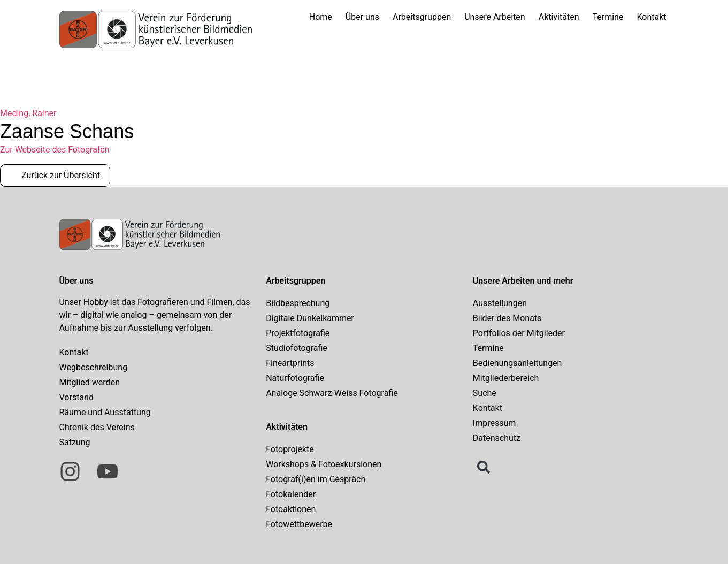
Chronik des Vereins (97, 427)
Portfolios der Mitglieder (519, 333)
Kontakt (651, 17)
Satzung (75, 442)
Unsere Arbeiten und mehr (523, 281)
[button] (484, 467)
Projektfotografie (298, 333)
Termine (608, 17)
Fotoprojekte (290, 449)
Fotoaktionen (291, 509)
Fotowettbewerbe (299, 524)
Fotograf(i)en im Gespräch (316, 479)
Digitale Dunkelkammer (310, 318)
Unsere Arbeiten (495, 17)
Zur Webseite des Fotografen (55, 150)
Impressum (495, 423)
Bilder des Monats (507, 318)
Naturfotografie (295, 378)
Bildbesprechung (298, 303)
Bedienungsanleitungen (518, 363)
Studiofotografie (297, 348)
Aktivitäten (559, 17)
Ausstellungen (500, 303)
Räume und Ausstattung (105, 412)
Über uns (362, 17)
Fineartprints (290, 363)
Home (321, 17)
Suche (485, 393)
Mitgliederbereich (506, 378)
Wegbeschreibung (94, 367)
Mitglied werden (90, 382)
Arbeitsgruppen (422, 17)
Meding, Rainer (28, 113)
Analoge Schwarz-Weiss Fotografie (332, 393)
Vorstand (76, 397)
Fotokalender (291, 494)
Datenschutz (497, 438)
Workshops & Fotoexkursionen (324, 464)
